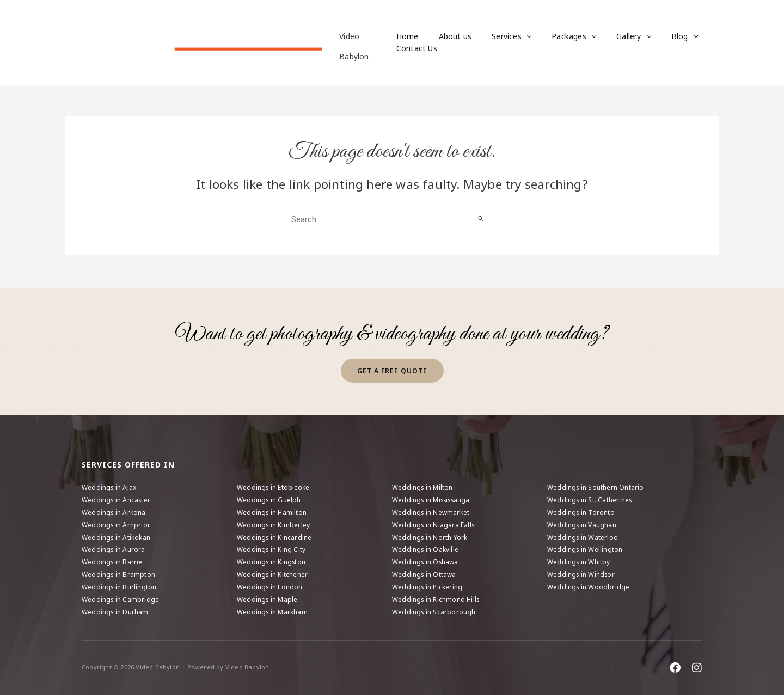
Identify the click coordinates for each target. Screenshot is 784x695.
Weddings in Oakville (426, 549)
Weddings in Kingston (272, 561)
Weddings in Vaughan (582, 524)
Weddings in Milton (423, 486)
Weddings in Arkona (114, 511)
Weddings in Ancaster (117, 498)
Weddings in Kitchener (273, 574)
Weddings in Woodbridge (589, 587)
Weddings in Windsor (582, 574)
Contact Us (417, 49)
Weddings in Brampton (119, 574)
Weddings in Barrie (113, 561)
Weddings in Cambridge (121, 599)
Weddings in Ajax (109, 486)
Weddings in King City (272, 549)
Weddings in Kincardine (275, 536)
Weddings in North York (430, 536)
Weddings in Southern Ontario (596, 486)
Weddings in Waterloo (583, 536)
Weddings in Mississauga (434, 498)
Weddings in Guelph (269, 498)
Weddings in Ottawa (425, 574)
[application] (517, 36)
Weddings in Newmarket (431, 511)
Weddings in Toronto (581, 511)
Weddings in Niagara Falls (434, 524)
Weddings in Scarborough (434, 612)
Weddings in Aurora (114, 549)
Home (408, 36)
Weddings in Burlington (120, 587)
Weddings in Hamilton (272, 511)
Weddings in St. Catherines (590, 498)
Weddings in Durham (116, 612)
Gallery (614, 36)
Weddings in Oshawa (426, 561)
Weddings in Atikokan (117, 536)
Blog (660, 36)
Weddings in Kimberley (274, 524)
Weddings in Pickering (428, 587)
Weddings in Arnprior (117, 524)
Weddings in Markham (273, 612)
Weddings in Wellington (585, 549)
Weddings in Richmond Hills (437, 599)
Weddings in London (270, 587)
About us (451, 36)
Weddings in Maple (268, 599)
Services (502, 36)
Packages (559, 36)
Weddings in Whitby (579, 561)
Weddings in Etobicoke (274, 486)
